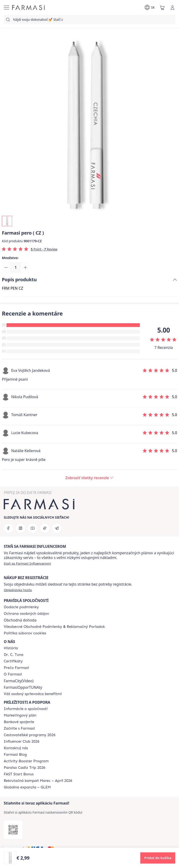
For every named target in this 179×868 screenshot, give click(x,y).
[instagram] (21, 528)
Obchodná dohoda (20, 620)
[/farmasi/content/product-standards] (13, 661)
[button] (158, 858)
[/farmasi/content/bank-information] (19, 722)
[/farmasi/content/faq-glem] (27, 787)
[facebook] (8, 528)
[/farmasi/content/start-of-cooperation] (19, 728)
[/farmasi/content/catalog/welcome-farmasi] (33, 694)
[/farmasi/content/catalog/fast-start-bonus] (19, 774)
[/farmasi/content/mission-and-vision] (14, 655)
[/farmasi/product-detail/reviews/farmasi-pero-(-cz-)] (90, 478)
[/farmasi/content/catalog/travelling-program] (29, 735)
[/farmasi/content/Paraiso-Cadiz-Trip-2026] (24, 768)
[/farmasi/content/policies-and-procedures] (26, 614)
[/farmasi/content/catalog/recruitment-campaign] (38, 781)
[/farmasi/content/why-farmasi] (16, 668)
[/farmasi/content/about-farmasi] (11, 648)
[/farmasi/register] (27, 563)
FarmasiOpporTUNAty (23, 687)
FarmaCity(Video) (19, 681)
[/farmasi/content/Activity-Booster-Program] (26, 761)
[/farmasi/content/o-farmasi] (13, 674)
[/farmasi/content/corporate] (26, 709)
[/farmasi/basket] (162, 7)
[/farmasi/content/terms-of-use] (54, 627)
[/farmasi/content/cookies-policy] (25, 633)
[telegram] (57, 528)
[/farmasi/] (28, 8)
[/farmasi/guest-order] (18, 590)
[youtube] (33, 528)
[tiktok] (45, 528)
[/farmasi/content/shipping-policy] (21, 607)
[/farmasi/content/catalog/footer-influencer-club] (22, 741)
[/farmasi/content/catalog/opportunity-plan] (20, 715)
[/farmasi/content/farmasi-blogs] (15, 755)
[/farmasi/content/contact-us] (16, 748)
